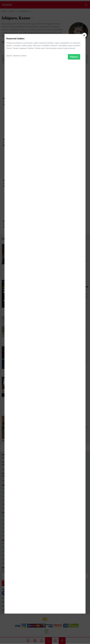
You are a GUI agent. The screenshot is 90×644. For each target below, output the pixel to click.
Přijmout (74, 333)
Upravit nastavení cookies (16, 332)
